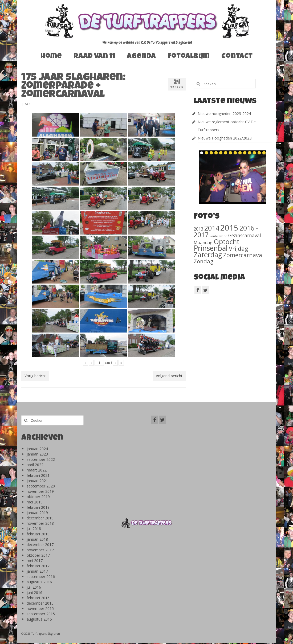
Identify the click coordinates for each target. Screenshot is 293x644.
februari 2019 (38, 507)
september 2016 (41, 577)
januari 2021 (37, 481)
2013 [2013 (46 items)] (198, 229)
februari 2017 (38, 566)
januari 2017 (37, 571)
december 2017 (40, 545)
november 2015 (40, 608)
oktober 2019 (38, 497)
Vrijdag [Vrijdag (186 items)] (239, 248)
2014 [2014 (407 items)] (212, 228)
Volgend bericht (169, 376)
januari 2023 (37, 454)
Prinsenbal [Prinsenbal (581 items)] (211, 248)
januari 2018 (37, 539)
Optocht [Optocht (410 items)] (227, 241)
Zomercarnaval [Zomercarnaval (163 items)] (243, 255)
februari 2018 (38, 534)
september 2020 (41, 486)
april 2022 (35, 465)
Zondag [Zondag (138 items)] (204, 261)
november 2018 (40, 523)
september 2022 (41, 459)
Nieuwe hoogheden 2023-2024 (224, 114)
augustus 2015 (39, 619)
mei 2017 (35, 561)
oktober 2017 (38, 555)
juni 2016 (34, 592)
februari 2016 (38, 598)
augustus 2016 (39, 582)
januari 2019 (37, 513)
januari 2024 (37, 449)
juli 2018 (34, 529)
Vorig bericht (35, 376)
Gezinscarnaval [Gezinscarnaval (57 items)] (245, 235)
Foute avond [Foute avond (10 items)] (218, 236)
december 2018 (40, 518)
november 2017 (40, 550)
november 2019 (40, 491)
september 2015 (41, 614)
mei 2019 (35, 502)
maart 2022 (37, 470)
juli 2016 (34, 587)
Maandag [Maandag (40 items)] (203, 243)
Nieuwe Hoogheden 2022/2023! (225, 138)
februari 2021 (38, 475)
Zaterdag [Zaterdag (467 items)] (208, 255)
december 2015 (40, 603)
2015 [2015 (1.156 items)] (229, 228)
